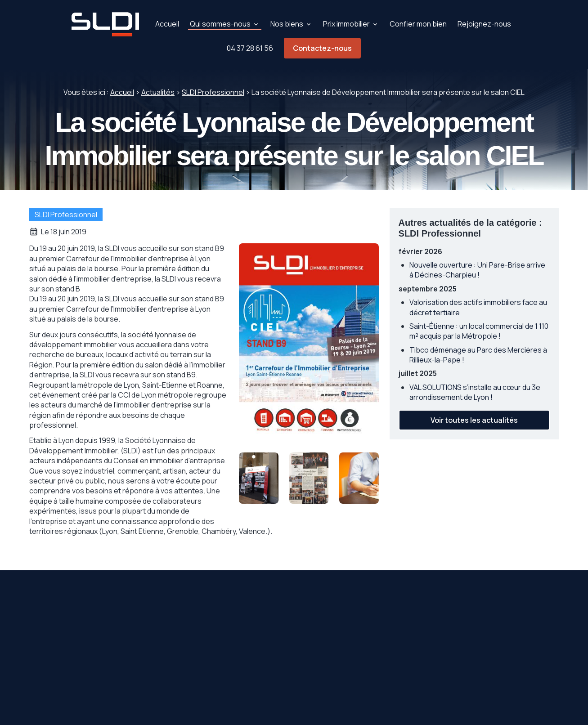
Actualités (158, 92)
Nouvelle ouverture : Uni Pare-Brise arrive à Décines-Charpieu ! (477, 270)
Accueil (167, 24)
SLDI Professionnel (213, 92)
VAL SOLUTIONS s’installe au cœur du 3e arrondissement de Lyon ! (475, 392)
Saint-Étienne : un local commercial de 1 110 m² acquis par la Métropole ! (479, 331)
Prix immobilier (346, 24)
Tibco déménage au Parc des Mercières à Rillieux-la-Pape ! (478, 355)
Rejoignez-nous (484, 24)
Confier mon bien (418, 24)
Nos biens (287, 24)
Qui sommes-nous (220, 24)
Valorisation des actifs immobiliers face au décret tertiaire (478, 307)
